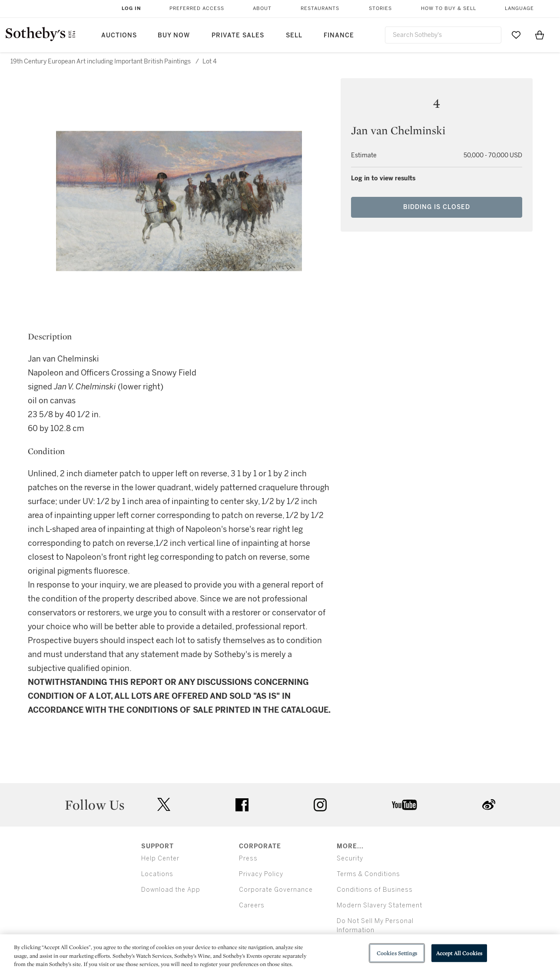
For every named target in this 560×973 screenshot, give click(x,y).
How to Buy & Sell (449, 8)
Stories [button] (380, 8)
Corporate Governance (276, 890)
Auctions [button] (119, 35)
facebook (242, 805)
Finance (339, 35)
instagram (320, 805)
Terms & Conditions (368, 874)
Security (350, 858)
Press (248, 858)
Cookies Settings (397, 953)
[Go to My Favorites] (516, 35)
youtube (404, 805)
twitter (164, 805)
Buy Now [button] (174, 35)
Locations (157, 874)
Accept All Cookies (459, 953)
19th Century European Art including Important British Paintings (101, 61)
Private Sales (238, 35)
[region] (280, 954)
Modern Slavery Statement (379, 905)
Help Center (160, 858)
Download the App (171, 890)
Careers (252, 905)
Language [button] (519, 8)
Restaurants (320, 8)
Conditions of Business (375, 890)
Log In (131, 8)
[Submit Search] (491, 35)
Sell (294, 35)
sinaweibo (489, 805)
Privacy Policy (261, 874)
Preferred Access (197, 8)
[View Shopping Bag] (540, 35)
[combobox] (443, 35)
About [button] (262, 8)
